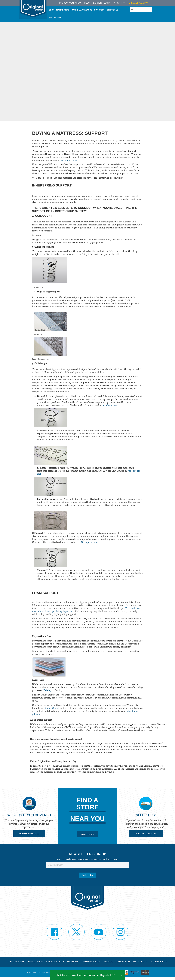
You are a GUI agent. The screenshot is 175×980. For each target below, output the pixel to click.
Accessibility (159, 961)
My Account (140, 961)
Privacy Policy (55, 961)
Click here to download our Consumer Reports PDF (85, 975)
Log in (107, 3)
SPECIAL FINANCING (138, 3)
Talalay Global (51, 708)
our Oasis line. (109, 405)
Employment (35, 961)
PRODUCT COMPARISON (71, 3)
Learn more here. (69, 160)
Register (97, 3)
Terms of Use (16, 961)
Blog (87, 3)
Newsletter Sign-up (87, 854)
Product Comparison (117, 961)
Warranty (74, 961)
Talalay (47, 690)
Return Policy (92, 961)
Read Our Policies (29, 833)
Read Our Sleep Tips (146, 833)
